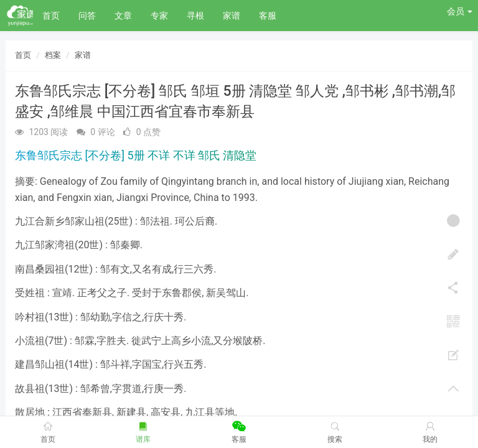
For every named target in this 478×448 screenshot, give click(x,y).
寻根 (195, 16)
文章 (123, 16)
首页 (51, 16)
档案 (53, 55)
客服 (268, 16)
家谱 (232, 16)
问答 (87, 16)
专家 (159, 16)
